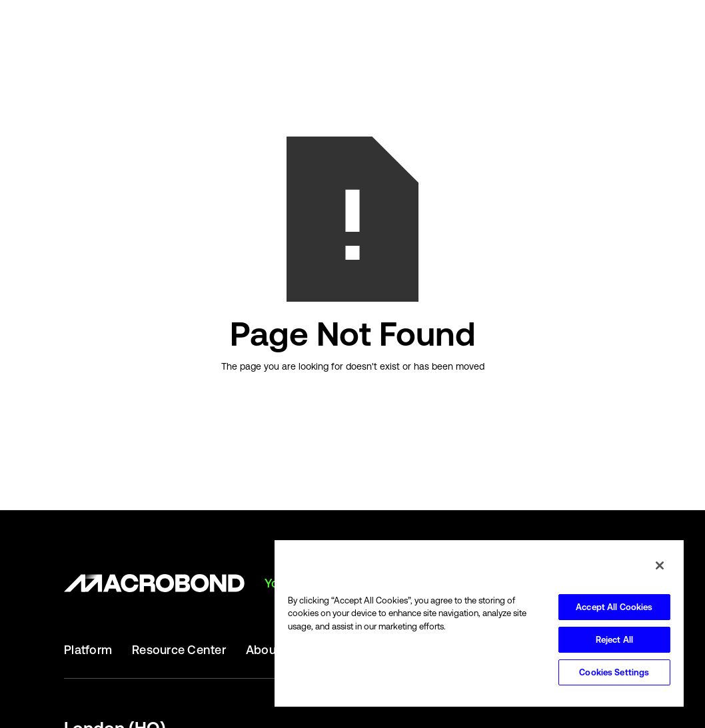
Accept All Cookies (614, 607)
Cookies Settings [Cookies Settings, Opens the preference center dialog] (614, 672)
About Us (272, 650)
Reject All (614, 640)
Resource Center (179, 650)
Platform (88, 650)
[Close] (660, 565)
